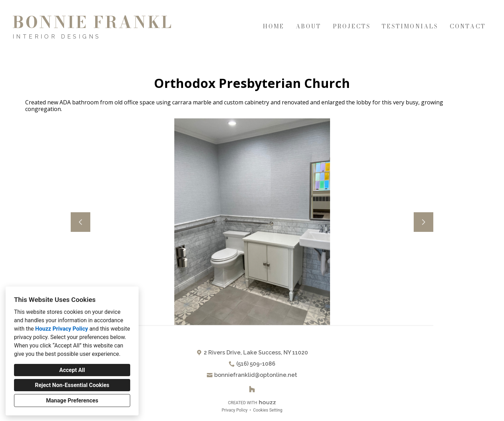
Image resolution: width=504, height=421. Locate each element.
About (309, 26)
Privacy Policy (234, 410)
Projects (352, 26)
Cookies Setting (268, 410)
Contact (468, 26)
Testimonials (410, 26)
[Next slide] (423, 222)
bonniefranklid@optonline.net (256, 375)
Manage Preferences (72, 401)
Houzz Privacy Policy (61, 329)
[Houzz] (252, 389)
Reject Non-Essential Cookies (72, 385)
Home (274, 26)
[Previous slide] (80, 222)
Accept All (72, 370)
